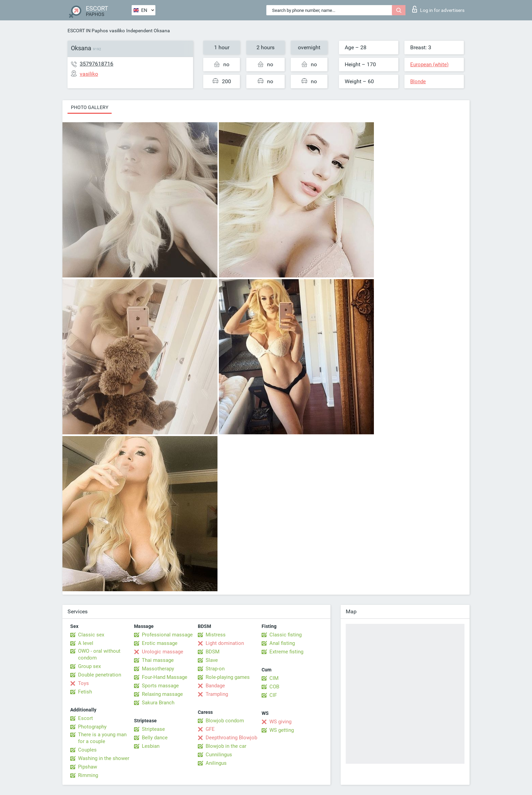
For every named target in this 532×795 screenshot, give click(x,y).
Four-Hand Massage (165, 677)
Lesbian (151, 746)
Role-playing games (228, 677)
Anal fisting (282, 643)
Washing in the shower (104, 758)
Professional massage (167, 635)
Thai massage (158, 660)
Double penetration (100, 675)
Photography (92, 727)
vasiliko (117, 31)
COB (274, 687)
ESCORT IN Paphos (88, 31)
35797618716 (97, 64)
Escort (85, 718)
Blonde (418, 82)
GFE (210, 729)
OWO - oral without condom (99, 654)
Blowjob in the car (226, 746)
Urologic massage (163, 652)
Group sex (89, 666)
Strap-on (215, 669)
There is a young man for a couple (102, 738)
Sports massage (160, 686)
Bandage (215, 686)
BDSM (213, 652)
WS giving (280, 722)
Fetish (85, 692)
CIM (274, 678)
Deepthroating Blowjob (231, 738)
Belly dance (155, 738)
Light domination (225, 643)
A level (86, 643)
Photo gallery (90, 107)
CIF (273, 695)
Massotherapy (158, 669)
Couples (87, 750)
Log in (438, 9)
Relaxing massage (162, 694)
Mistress (216, 635)
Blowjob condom (225, 721)
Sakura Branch (158, 703)
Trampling (217, 694)
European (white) (429, 65)
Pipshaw (88, 767)
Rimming (88, 775)
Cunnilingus (219, 755)
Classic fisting (286, 635)
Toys (83, 683)
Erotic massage (160, 643)
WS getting (282, 730)
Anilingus (216, 763)
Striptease (153, 729)
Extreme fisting (286, 652)
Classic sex (91, 635)
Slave (212, 660)
